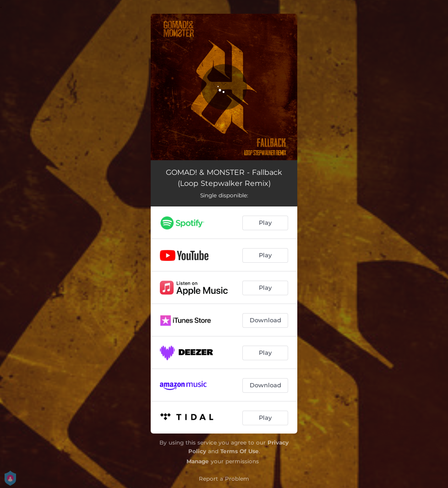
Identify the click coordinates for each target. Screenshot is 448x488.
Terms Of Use (240, 451)
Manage (198, 461)
